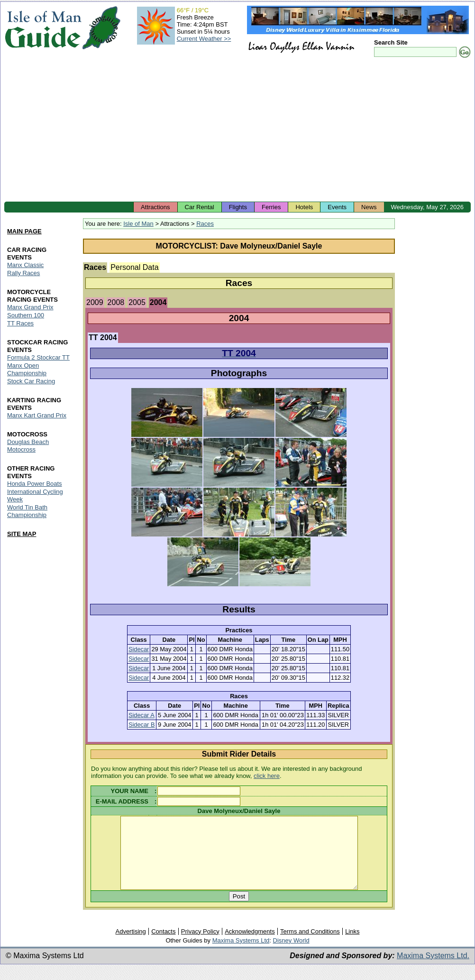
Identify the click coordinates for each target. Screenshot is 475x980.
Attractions (155, 207)
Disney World (291, 955)
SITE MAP (22, 534)
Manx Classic (25, 265)
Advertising (130, 946)
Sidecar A (142, 715)
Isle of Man (138, 224)
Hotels (304, 207)
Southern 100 (26, 316)
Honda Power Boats (35, 484)
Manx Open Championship (27, 369)
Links (352, 946)
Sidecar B (142, 725)
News (369, 207)
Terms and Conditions (310, 946)
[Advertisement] (237, 130)
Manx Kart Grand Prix (37, 415)
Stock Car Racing (31, 381)
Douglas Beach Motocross (28, 446)
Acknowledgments (250, 946)
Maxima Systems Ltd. (433, 970)
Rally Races (23, 273)
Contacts (163, 946)
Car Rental (200, 207)
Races (205, 224)
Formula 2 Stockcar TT (38, 357)
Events (337, 207)
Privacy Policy (200, 946)
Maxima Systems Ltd (241, 955)
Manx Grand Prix (30, 308)
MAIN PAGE (24, 232)
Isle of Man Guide (43, 28)
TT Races (20, 324)
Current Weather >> (204, 39)
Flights (238, 207)
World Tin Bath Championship (27, 511)
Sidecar (139, 649)
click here (267, 776)
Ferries (271, 207)
